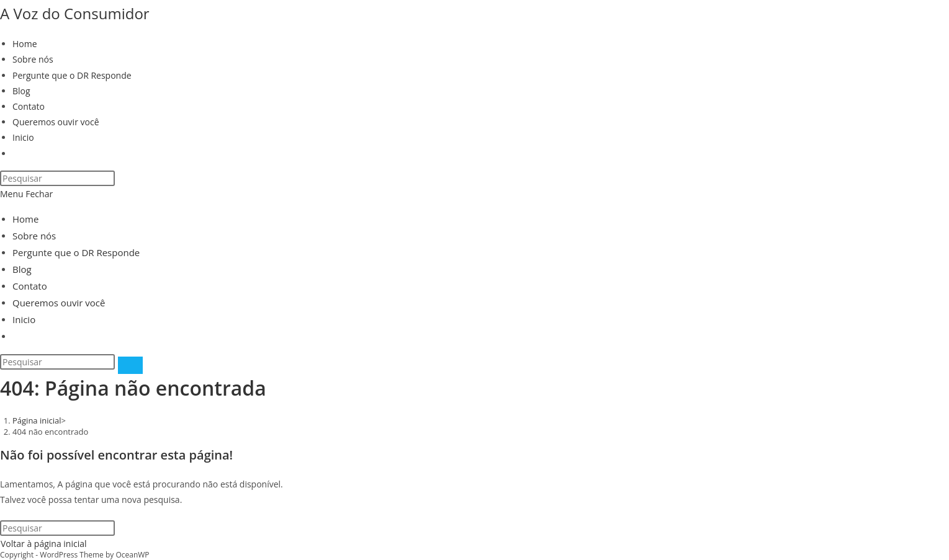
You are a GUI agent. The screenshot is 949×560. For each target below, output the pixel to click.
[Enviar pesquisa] (130, 365)
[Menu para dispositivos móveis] (26, 194)
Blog (22, 269)
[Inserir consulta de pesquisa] (57, 178)
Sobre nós (34, 236)
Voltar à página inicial (44, 544)
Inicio (24, 319)
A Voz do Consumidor (75, 13)
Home (25, 219)
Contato (30, 286)
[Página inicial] (37, 420)
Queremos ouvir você (59, 303)
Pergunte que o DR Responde (76, 252)
